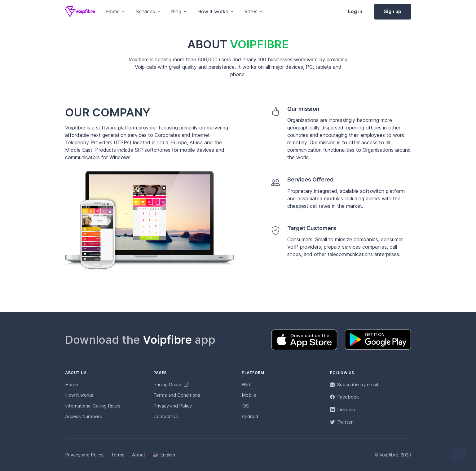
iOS (245, 406)
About (139, 455)
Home (72, 384)
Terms (118, 455)
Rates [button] (251, 11)
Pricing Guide (171, 384)
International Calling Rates (93, 406)
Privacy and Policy (173, 406)
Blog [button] (176, 11)
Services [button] (145, 11)
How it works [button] (213, 11)
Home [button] (113, 11)
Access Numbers (84, 416)
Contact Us (166, 416)
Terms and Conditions (177, 395)
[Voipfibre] (80, 12)
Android (250, 416)
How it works (79, 395)
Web (247, 384)
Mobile (249, 395)
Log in (355, 11)
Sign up (393, 11)
